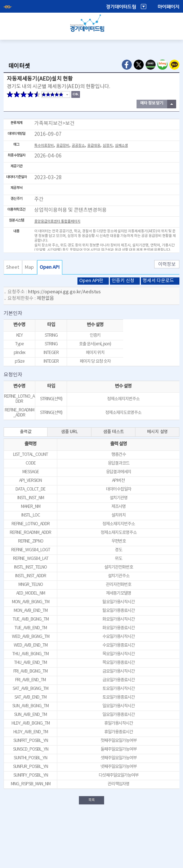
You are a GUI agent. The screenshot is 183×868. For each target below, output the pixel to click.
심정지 (108, 146)
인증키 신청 (123, 281)
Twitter (139, 65)
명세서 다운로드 (158, 281)
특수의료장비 (44, 146)
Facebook (127, 65)
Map (29, 267)
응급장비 (63, 146)
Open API (50, 267)
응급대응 (94, 146)
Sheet (13, 267)
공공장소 (78, 146)
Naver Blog (162, 65)
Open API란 (91, 281)
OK (75, 94)
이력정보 (167, 264)
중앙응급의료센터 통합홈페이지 (57, 221)
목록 (91, 800)
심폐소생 (121, 146)
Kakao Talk (174, 65)
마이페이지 (169, 7)
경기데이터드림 (121, 7)
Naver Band (151, 65)
